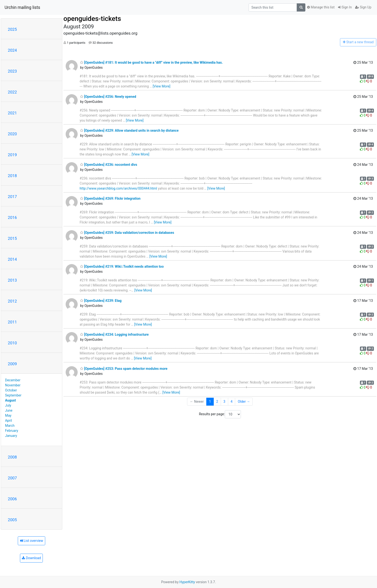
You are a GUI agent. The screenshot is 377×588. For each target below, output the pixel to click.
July (8, 405)
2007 (13, 478)
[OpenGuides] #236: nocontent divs (109, 165)
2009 (13, 364)
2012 (13, 301)
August (10, 400)
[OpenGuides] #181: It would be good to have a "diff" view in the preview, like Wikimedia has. (151, 62)
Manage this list (321, 7)
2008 (13, 457)
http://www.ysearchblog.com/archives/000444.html (118, 188)
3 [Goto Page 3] (224, 402)
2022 (13, 92)
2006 (13, 499)
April (9, 421)
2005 (13, 520)
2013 (13, 280)
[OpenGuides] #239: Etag (101, 301)
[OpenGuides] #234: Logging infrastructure (114, 334)
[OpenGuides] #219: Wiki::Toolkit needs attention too (122, 266)
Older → (244, 402)
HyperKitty (187, 582)
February (12, 431)
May (8, 415)
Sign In (345, 7)
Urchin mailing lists (22, 7)
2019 (13, 155)
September (13, 395)
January (11, 436)
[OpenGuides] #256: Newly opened (108, 97)
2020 (13, 134)
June (9, 410)
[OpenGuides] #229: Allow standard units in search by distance (129, 130)
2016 (13, 217)
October (11, 390)
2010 (13, 343)
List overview (31, 541)
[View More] (161, 86)
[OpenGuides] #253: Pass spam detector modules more (124, 369)
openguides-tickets (92, 19)
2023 (13, 71)
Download (31, 558)
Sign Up (363, 7)
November (13, 385)
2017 (13, 197)
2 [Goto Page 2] (217, 402)
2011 (13, 322)
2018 (13, 176)
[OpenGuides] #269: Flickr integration (110, 198)
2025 (13, 29)
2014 (13, 259)
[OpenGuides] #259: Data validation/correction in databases (127, 233)
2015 (13, 238)
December (13, 380)
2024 (13, 50)
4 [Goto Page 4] (232, 402)
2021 (13, 113)
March (10, 426)
